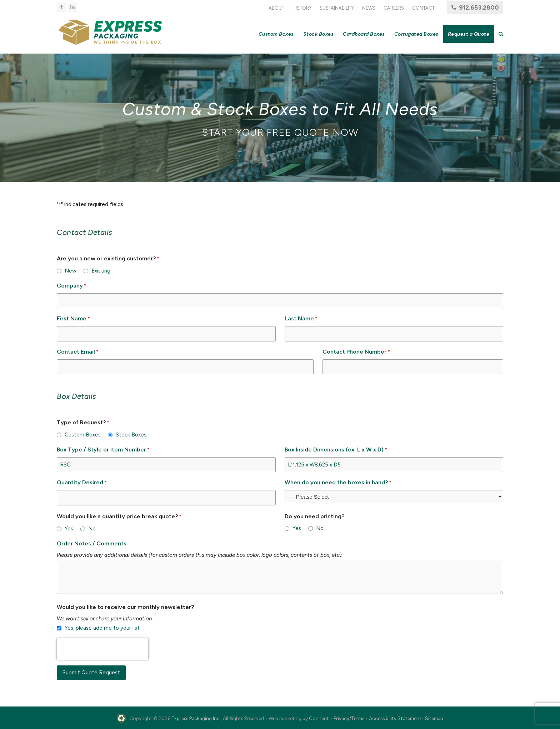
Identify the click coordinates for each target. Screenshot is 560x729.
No (92, 529)
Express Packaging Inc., (197, 718)
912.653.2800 (479, 8)
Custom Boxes (83, 435)
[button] (501, 34)
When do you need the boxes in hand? (338, 483)
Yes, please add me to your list (102, 628)
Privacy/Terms (349, 718)
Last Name (301, 319)
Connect (319, 718)
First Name (73, 319)
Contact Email (78, 352)
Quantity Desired (82, 483)
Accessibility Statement (395, 718)
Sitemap (434, 718)
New (71, 271)
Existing (101, 271)
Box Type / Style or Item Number (103, 450)
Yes (69, 529)
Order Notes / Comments (92, 543)
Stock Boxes (131, 435)
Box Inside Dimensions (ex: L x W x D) (336, 450)
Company (72, 286)
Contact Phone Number (356, 352)
